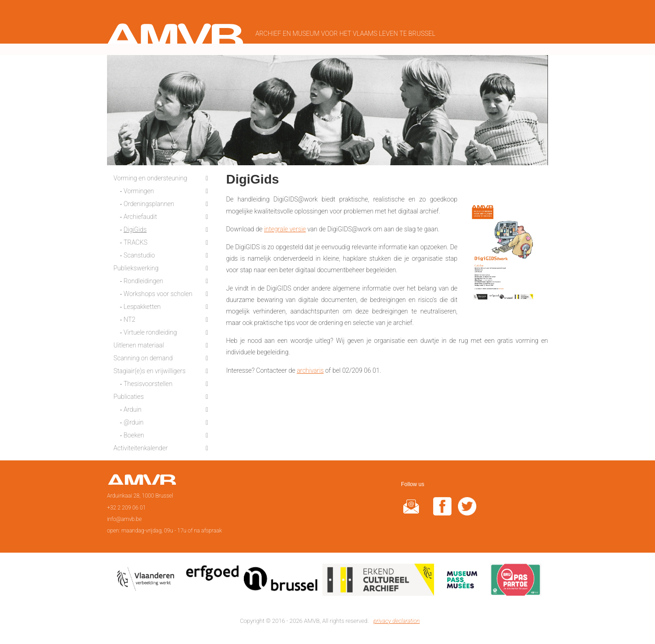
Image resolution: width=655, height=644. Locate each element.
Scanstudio (139, 253)
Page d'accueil (142, 481)
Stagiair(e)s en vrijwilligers (150, 369)
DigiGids (135, 228)
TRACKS (136, 241)
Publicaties (129, 395)
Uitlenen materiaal (139, 343)
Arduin (133, 408)
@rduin (134, 420)
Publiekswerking (136, 266)
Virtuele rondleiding (150, 330)
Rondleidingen (143, 279)
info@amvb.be (124, 517)
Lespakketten (142, 305)
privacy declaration (397, 619)
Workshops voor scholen (158, 292)
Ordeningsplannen (149, 202)
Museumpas (462, 579)
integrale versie (285, 227)
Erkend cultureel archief (378, 579)
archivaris (310, 368)
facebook (442, 510)
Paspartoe (516, 579)
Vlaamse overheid (147, 579)
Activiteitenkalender (141, 446)
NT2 (130, 318)
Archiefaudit (140, 215)
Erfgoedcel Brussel (252, 579)
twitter (467, 510)
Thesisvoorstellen (148, 382)
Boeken (134, 433)
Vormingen (139, 189)
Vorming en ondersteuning (150, 176)
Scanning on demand (143, 356)
